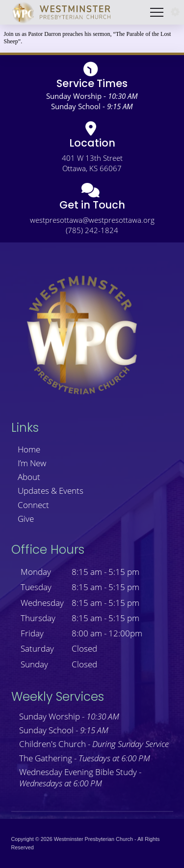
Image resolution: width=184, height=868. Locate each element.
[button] (175, 12)
